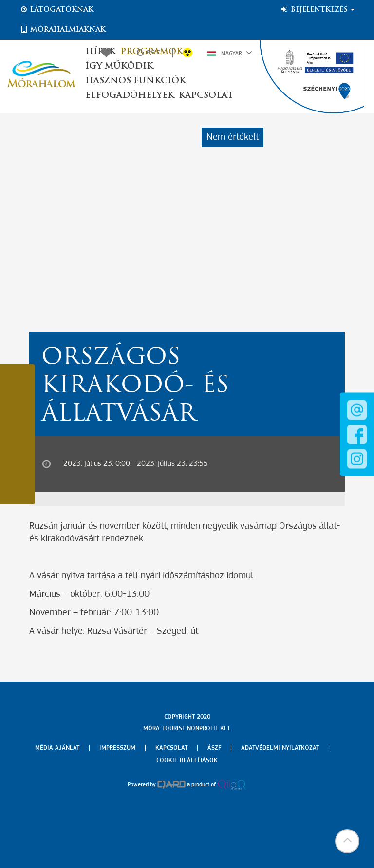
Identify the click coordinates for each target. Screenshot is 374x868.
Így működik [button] (119, 66)
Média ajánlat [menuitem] (57, 748)
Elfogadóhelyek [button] (130, 96)
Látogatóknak (56, 10)
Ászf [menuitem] (214, 748)
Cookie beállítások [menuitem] (187, 761)
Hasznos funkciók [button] (135, 81)
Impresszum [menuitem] (117, 748)
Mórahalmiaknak (63, 30)
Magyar (230, 53)
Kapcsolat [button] (206, 96)
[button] (347, 841)
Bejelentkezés (317, 10)
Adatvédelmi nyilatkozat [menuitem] (280, 748)
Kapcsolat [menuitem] (171, 748)
